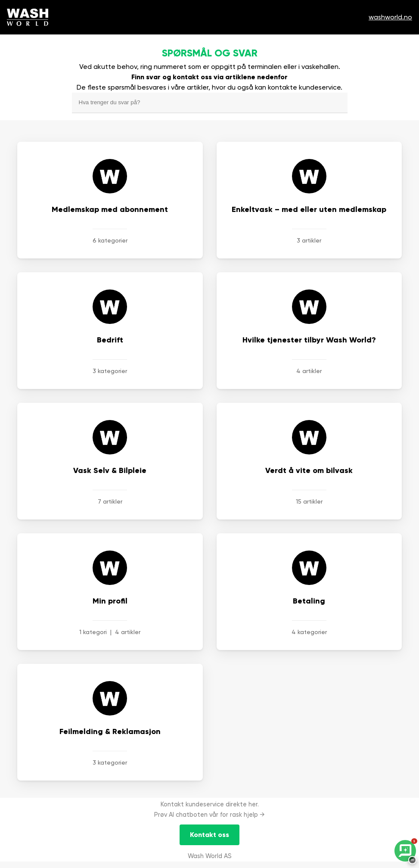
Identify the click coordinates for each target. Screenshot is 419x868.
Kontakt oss (209, 835)
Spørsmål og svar (210, 53)
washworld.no (390, 17)
